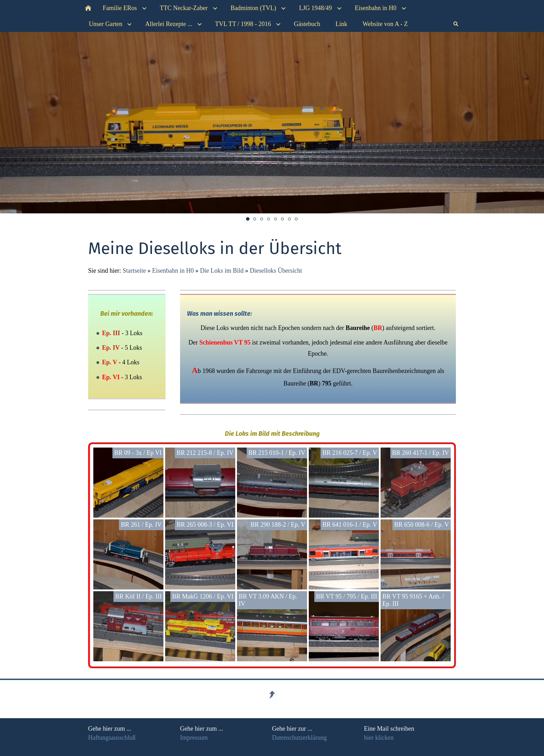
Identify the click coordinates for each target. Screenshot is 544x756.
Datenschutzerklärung (299, 738)
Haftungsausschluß (112, 738)
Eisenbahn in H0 (173, 271)
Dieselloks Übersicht (276, 271)
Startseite (134, 271)
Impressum (194, 738)
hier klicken (379, 738)
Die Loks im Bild (222, 271)
